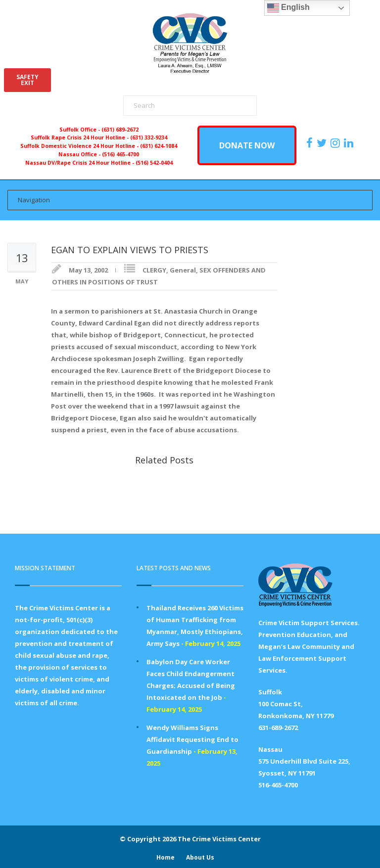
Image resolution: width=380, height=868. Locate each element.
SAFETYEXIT (27, 80)
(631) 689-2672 (120, 130)
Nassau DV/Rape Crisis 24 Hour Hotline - (80, 163)
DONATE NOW (247, 145)
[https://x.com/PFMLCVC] (323, 143)
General (183, 270)
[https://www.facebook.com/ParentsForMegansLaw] (311, 143)
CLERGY (154, 270)
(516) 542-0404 (154, 163)
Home (166, 857)
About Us (200, 857)
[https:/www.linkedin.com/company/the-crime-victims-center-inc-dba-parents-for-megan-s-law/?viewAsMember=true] (350, 143)
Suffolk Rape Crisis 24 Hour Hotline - (80, 137)
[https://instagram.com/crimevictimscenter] (336, 143)
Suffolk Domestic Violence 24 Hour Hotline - (80, 146)
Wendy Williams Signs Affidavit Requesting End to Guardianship (192, 739)
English (288, 8)
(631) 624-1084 (159, 146)
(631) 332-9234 (149, 137)
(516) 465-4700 (120, 154)
